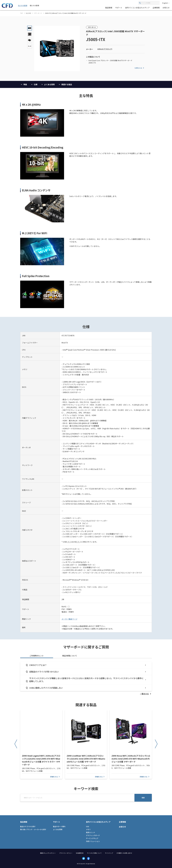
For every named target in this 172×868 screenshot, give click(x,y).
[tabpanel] (86, 678)
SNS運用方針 (80, 853)
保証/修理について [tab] (70, 656)
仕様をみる (140, 68)
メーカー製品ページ (69, 619)
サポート (119, 8)
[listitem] (146, 694)
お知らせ (166, 8)
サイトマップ (109, 853)
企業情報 (156, 8)
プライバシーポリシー (66, 853)
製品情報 (109, 8)
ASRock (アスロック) (105, 49)
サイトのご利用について (94, 853)
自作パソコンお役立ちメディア (137, 8)
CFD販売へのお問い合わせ (124, 853)
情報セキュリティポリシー (48, 853)
